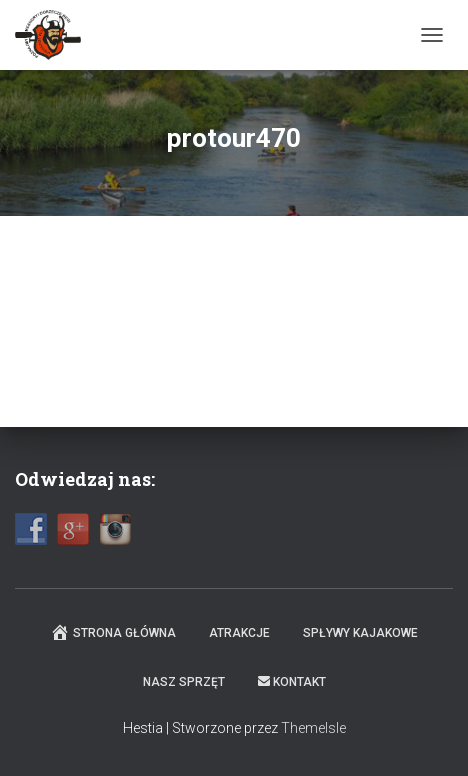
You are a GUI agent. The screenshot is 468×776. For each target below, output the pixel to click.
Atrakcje (239, 633)
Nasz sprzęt (184, 682)
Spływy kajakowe (360, 633)
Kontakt (292, 682)
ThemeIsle (313, 728)
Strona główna (113, 632)
